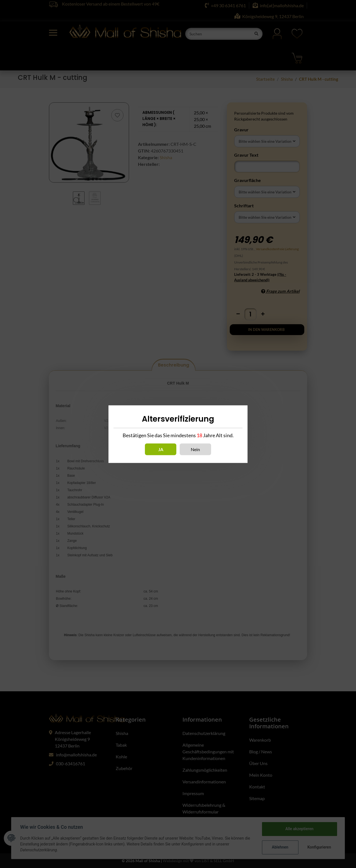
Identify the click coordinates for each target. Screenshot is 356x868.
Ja (161, 449)
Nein (195, 449)
